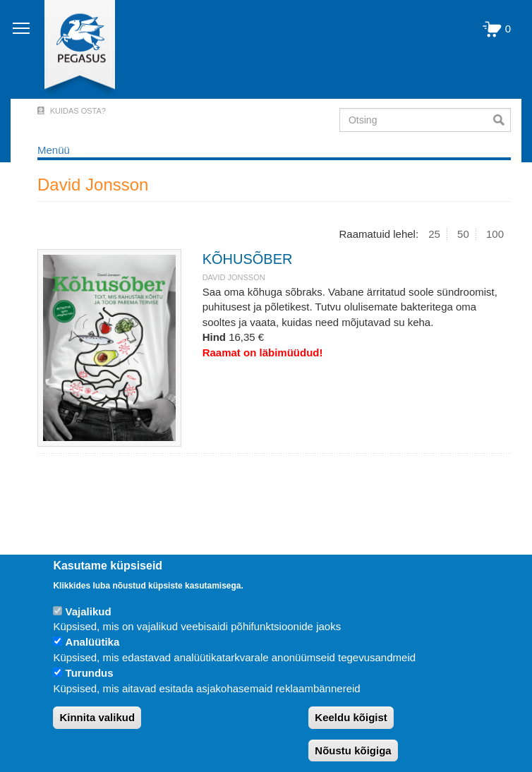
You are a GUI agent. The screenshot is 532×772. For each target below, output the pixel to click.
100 (495, 234)
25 (434, 234)
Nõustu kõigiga (353, 750)
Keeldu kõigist (351, 717)
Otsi (502, 120)
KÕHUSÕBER (248, 259)
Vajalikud (89, 611)
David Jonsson (234, 277)
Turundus (90, 673)
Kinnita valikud (97, 717)
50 (463, 234)
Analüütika (93, 642)
